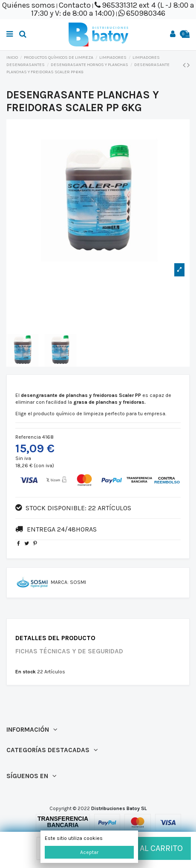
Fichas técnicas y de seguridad (69, 651)
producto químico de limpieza (68, 414)
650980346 (146, 13)
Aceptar (89, 852)
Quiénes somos (29, 5)
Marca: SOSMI (68, 582)
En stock (26, 672)
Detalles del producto (55, 638)
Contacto (75, 5)
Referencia (28, 437)
